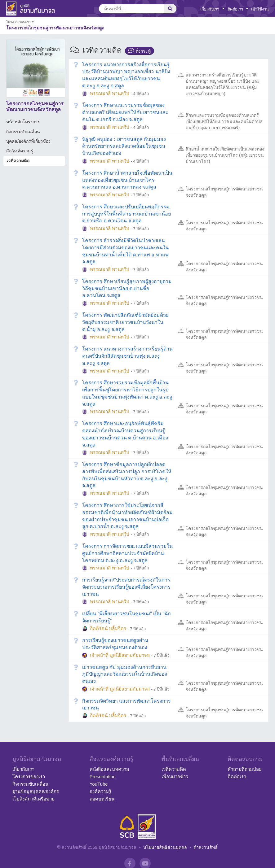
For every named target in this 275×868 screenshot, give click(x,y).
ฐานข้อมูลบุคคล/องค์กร (36, 791)
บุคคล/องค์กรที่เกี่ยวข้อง (28, 141)
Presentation (103, 776)
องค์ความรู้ (100, 791)
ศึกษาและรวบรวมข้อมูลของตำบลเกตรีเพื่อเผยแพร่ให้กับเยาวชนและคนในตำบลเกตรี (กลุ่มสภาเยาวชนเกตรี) (224, 121)
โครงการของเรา (29, 776)
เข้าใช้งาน (260, 9)
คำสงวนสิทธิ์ (206, 847)
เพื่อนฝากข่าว (175, 776)
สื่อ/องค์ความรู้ (20, 151)
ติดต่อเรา (235, 9)
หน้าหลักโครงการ (23, 122)
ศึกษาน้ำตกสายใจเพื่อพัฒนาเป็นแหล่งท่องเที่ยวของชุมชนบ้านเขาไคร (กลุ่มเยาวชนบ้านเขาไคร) (225, 155)
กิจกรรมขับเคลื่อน (23, 132)
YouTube (99, 784)
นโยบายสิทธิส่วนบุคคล (165, 847)
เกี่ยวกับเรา (210, 9)
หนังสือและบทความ (109, 769)
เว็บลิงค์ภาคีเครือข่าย (33, 799)
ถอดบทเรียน (102, 799)
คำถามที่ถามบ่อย (245, 769)
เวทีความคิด (18, 161)
